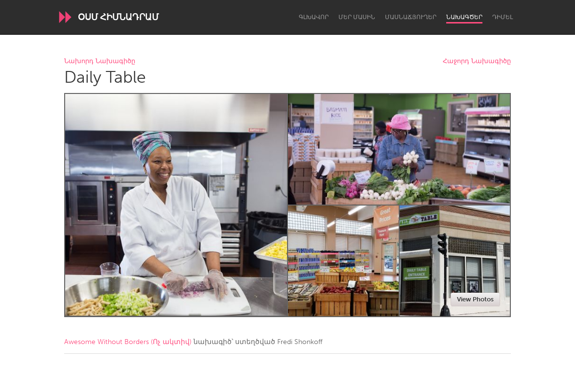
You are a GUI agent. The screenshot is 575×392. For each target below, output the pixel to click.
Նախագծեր (464, 17)
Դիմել (503, 17)
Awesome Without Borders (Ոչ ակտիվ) (128, 342)
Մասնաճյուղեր (411, 17)
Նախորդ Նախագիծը (100, 61)
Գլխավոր (314, 17)
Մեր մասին (357, 17)
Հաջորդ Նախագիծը (477, 61)
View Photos (475, 299)
